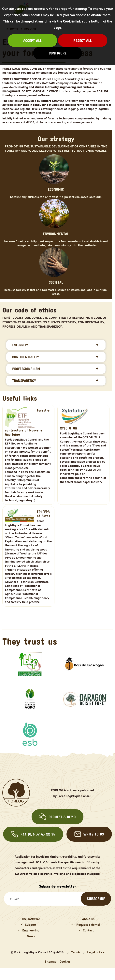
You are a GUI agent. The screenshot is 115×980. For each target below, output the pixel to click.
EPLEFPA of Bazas (43, 514)
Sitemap (51, 961)
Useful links (20, 398)
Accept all (32, 40)
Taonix (76, 952)
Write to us (89, 834)
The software (31, 919)
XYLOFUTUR (69, 428)
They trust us (30, 641)
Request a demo (57, 817)
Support (31, 924)
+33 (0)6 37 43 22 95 (33, 834)
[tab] (56, 345)
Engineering (31, 930)
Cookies (69, 21)
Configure (58, 53)
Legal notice (96, 952)
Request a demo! (88, 924)
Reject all (83, 40)
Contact (88, 930)
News (31, 936)
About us (88, 919)
